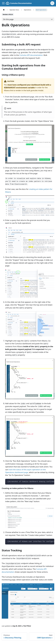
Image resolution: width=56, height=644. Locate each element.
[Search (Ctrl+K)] (52, 3)
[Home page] (4, 10)
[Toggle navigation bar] (3, 3)
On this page (8, 19)
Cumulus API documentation (31, 55)
